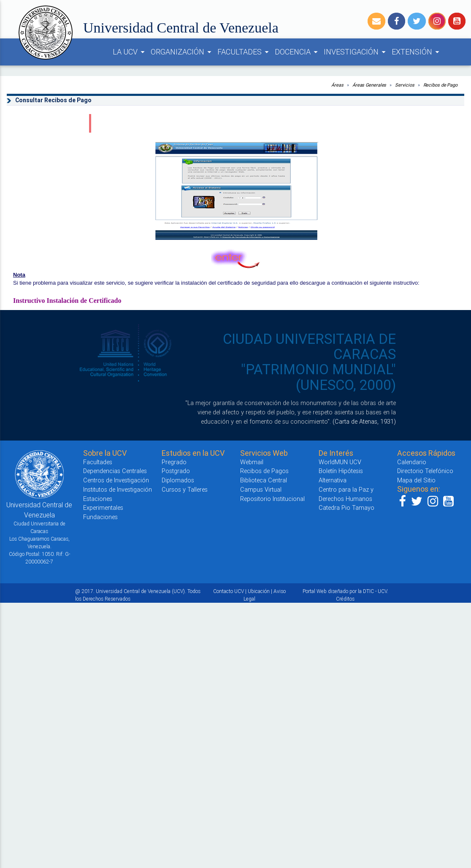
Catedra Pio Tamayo (346, 507)
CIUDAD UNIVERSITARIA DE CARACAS (309, 347)
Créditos (345, 599)
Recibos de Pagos (264, 471)
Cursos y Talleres (185, 489)
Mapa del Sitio (416, 480)
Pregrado (174, 462)
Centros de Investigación (116, 480)
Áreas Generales (369, 85)
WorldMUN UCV (340, 462)
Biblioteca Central (264, 480)
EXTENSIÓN (417, 52)
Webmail (252, 462)
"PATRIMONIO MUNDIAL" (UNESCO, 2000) (318, 377)
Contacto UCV (229, 591)
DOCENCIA (298, 52)
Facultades (98, 462)
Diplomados (178, 480)
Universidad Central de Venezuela (181, 28)
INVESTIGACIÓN (356, 52)
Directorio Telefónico (425, 471)
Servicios (405, 85)
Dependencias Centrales (115, 471)
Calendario (412, 462)
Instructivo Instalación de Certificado (67, 301)
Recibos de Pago (441, 85)
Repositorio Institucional (272, 499)
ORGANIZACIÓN (182, 52)
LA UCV (130, 52)
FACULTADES (244, 52)
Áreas (337, 85)
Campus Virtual (261, 489)
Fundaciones (100, 517)
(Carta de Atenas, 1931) (364, 421)
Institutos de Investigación (118, 489)
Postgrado (176, 471)
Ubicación (259, 591)
